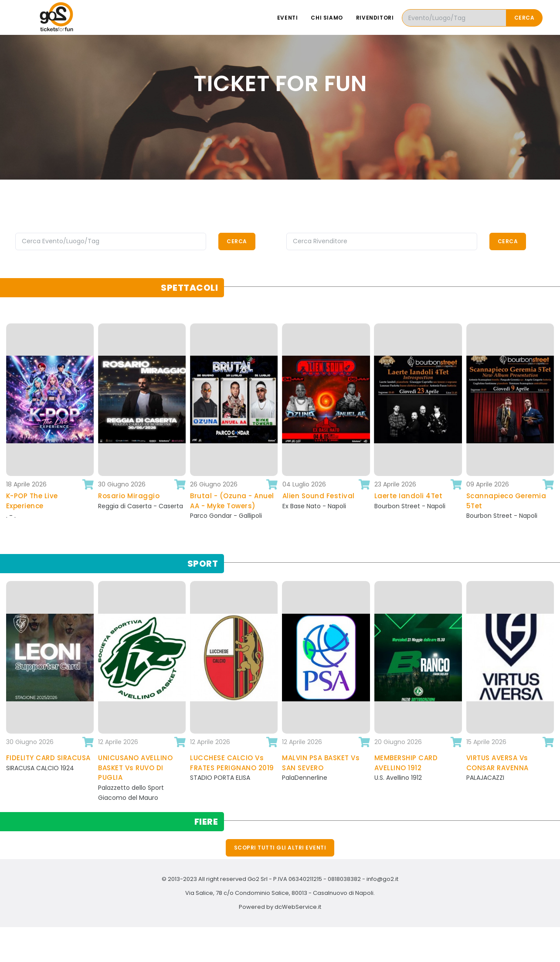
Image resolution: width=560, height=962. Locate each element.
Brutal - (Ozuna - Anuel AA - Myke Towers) (232, 501)
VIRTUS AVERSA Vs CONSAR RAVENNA (497, 763)
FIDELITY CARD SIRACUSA (48, 758)
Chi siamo (327, 18)
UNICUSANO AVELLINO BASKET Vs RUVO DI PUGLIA (135, 768)
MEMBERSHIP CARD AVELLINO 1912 (406, 763)
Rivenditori (375, 18)
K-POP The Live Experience (32, 501)
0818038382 (344, 879)
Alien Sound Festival (319, 496)
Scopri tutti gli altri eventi (280, 848)
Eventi (288, 18)
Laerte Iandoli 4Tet (409, 496)
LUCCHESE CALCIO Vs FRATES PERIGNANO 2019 (232, 763)
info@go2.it (382, 879)
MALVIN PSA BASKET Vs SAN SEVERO (321, 763)
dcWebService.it (298, 907)
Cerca (524, 18)
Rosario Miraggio (129, 496)
